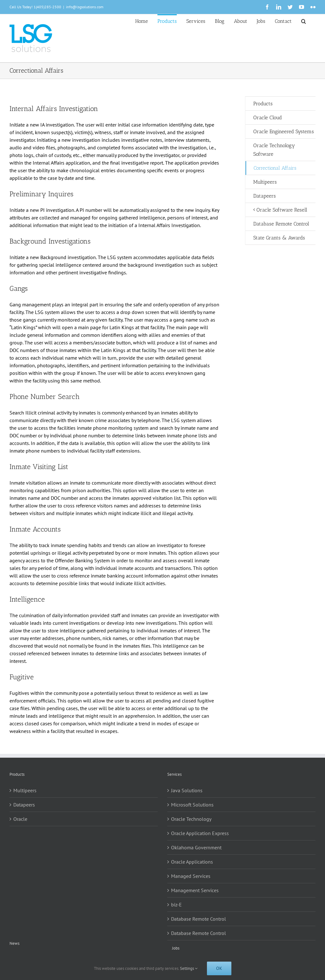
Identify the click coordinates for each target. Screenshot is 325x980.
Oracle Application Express (200, 833)
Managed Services (191, 876)
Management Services (195, 890)
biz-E (176, 905)
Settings (189, 968)
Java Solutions (187, 790)
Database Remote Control (199, 919)
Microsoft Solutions (192, 805)
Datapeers (24, 805)
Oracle (20, 819)
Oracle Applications (192, 862)
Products (263, 104)
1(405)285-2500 (47, 7)
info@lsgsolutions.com (85, 7)
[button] (304, 21)
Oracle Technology (191, 819)
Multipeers (25, 790)
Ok (219, 968)
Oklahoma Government (196, 847)
